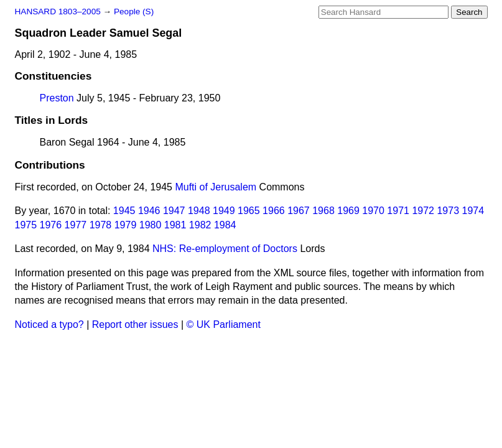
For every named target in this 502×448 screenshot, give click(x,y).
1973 (448, 211)
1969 (348, 211)
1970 (373, 211)
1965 (249, 211)
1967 (299, 211)
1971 (398, 211)
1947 (174, 211)
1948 (199, 211)
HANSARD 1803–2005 (58, 12)
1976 (51, 225)
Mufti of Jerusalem (216, 187)
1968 (323, 211)
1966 (274, 211)
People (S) (134, 12)
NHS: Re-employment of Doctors (225, 249)
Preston (57, 98)
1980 (151, 225)
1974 (473, 211)
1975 (26, 225)
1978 (101, 225)
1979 (126, 225)
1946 (149, 211)
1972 (423, 211)
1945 (124, 211)
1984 (225, 225)
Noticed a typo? (49, 324)
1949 (224, 211)
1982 (200, 225)
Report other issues (135, 324)
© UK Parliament (224, 324)
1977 (76, 225)
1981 (175, 225)
